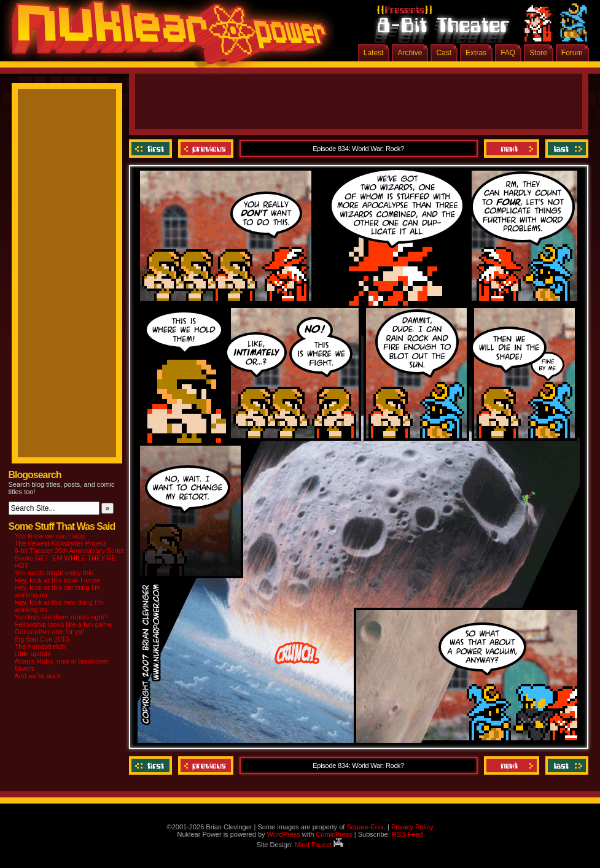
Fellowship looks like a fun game (63, 624)
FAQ (508, 53)
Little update (33, 654)
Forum (572, 53)
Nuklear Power (165, 37)
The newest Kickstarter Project (60, 543)
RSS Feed (407, 834)
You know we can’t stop (50, 536)
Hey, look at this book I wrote (58, 580)
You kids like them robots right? (61, 617)
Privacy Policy (412, 827)
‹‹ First (152, 149)
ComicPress (334, 834)
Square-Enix (365, 827)
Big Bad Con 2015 (42, 639)
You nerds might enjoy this (54, 573)
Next (512, 149)
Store (538, 53)
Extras (476, 53)
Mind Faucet (319, 845)
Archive (410, 53)
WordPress (284, 834)
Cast (444, 53)
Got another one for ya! (49, 632)
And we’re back (38, 676)
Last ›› (565, 149)
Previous (206, 149)
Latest (374, 53)
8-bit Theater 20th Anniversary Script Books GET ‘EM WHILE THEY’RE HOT (69, 558)
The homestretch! (41, 646)
